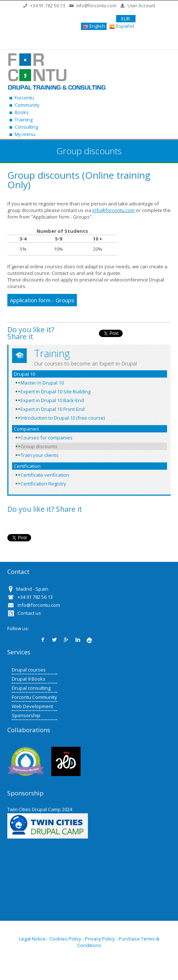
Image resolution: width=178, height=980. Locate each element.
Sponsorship (26, 715)
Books (22, 112)
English (94, 26)
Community (27, 105)
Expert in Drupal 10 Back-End (52, 400)
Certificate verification (45, 475)
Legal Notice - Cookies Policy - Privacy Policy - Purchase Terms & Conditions (89, 942)
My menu (25, 134)
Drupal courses (29, 670)
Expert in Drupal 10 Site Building (55, 391)
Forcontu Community (34, 697)
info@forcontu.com (96, 6)
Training (24, 120)
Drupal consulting (31, 688)
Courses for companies (47, 438)
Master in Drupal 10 (42, 383)
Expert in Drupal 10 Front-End (53, 409)
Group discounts (39, 446)
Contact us (29, 613)
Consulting (26, 127)
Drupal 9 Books (29, 679)
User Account (141, 6)
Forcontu (24, 98)
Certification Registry (43, 484)
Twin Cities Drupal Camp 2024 (40, 809)
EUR (126, 19)
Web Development (32, 706)
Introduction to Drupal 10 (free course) (63, 418)
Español (122, 26)
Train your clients (40, 455)
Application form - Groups (42, 300)
